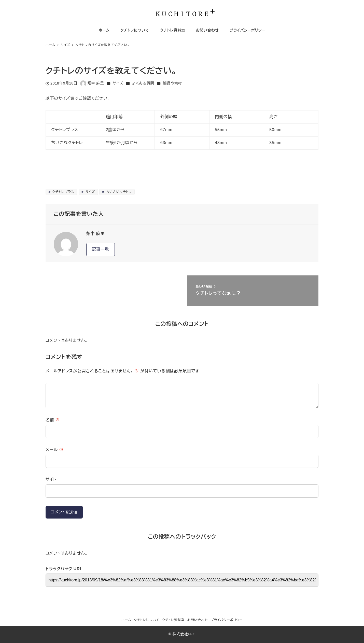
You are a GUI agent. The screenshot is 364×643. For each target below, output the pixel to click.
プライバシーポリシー (227, 620)
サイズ (118, 83)
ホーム (126, 620)
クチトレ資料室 (173, 620)
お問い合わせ (198, 620)
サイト (51, 479)
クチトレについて (147, 620)
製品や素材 (172, 83)
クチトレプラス (63, 192)
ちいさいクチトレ (118, 192)
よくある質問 (143, 83)
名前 (53, 420)
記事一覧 (100, 249)
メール (54, 450)
